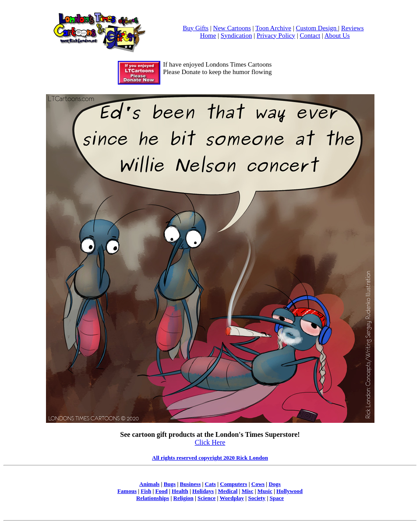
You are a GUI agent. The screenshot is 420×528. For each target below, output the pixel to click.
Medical (228, 491)
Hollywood (289, 491)
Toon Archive (273, 28)
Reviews (353, 28)
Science (206, 498)
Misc (248, 491)
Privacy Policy (276, 35)
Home (208, 35)
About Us (337, 35)
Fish (146, 491)
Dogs (274, 484)
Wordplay (232, 498)
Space (277, 498)
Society (257, 498)
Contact (310, 35)
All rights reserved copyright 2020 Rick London (210, 458)
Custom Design (317, 28)
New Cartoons (232, 28)
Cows (258, 484)
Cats (210, 484)
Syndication (236, 35)
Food (162, 491)
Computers (233, 484)
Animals (149, 484)
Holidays (203, 491)
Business (191, 484)
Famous (127, 491)
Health (180, 491)
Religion (184, 498)
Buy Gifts (196, 28)
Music (265, 491)
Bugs (170, 484)
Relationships (153, 498)
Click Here (210, 442)
